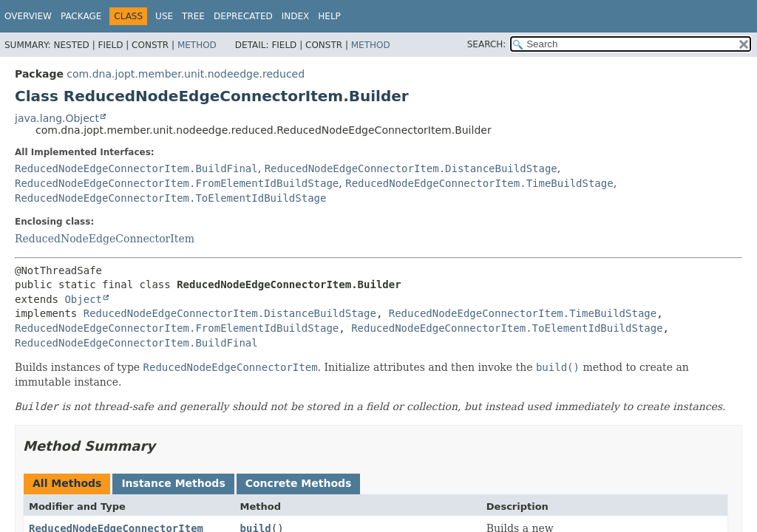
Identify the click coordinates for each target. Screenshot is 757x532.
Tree (193, 16)
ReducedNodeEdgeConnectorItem (105, 239)
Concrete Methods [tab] (299, 483)
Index (296, 16)
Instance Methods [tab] (173, 483)
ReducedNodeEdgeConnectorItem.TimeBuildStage (479, 183)
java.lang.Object (57, 118)
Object (83, 299)
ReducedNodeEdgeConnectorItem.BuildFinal (136, 168)
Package (81, 16)
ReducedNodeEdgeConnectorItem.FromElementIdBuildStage (177, 183)
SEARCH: (487, 44)
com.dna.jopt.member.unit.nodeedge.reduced (186, 74)
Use (164, 16)
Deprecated (243, 16)
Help (329, 16)
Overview (28, 16)
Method (197, 45)
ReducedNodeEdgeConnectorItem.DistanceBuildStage (411, 168)
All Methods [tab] (67, 483)
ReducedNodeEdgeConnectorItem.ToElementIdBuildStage (170, 198)
